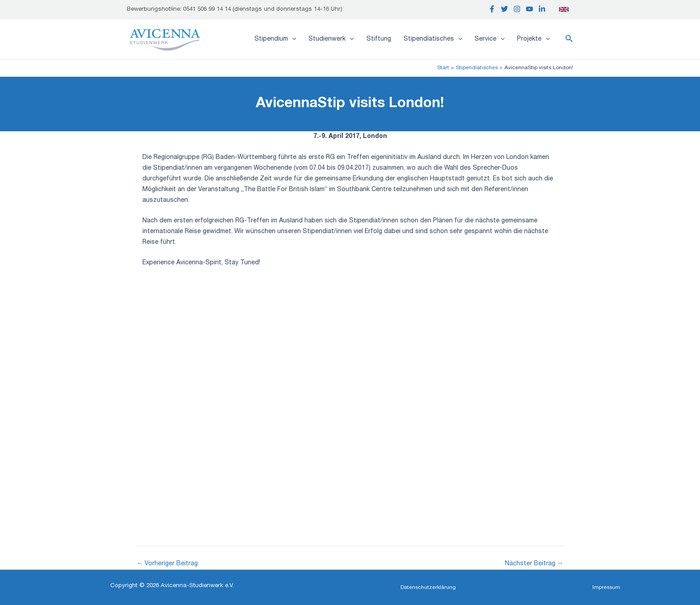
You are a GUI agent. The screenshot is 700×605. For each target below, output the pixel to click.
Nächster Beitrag (534, 564)
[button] (569, 39)
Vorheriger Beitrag (167, 564)
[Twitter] (504, 9)
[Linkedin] (542, 9)
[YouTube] (529, 9)
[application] (292, 39)
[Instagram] (517, 9)
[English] (564, 9)
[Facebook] (492, 9)
